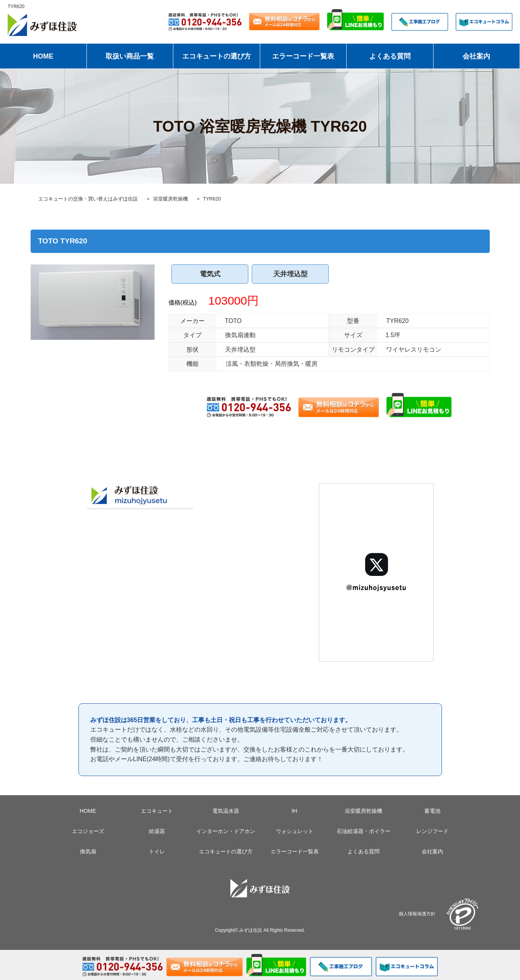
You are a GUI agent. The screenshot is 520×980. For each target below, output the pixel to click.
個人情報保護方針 (417, 914)
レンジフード (432, 831)
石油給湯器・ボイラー (364, 831)
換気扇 (88, 851)
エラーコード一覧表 (303, 56)
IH (294, 811)
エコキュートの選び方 (217, 56)
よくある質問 (390, 56)
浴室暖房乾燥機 (364, 811)
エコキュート (157, 811)
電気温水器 (226, 811)
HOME (43, 56)
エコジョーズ (88, 831)
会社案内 (476, 56)
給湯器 (157, 831)
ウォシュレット (295, 831)
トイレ (157, 851)
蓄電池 (432, 811)
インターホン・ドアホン (226, 831)
